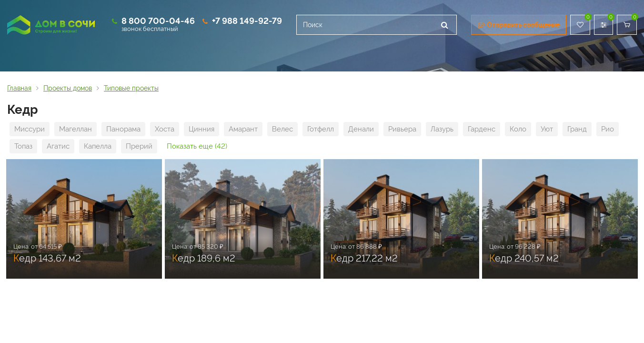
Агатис (58, 146)
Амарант (243, 129)
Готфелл (321, 129)
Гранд (577, 129)
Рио (608, 129)
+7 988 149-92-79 (247, 21)
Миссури (30, 129)
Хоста (165, 129)
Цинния (201, 129)
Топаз (23, 146)
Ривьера (402, 129)
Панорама (123, 129)
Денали (361, 129)
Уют (547, 129)
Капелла (98, 146)
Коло (518, 129)
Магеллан (75, 129)
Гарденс (482, 129)
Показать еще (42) (197, 146)
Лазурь (442, 129)
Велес (282, 129)
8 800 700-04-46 (158, 21)
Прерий (139, 146)
